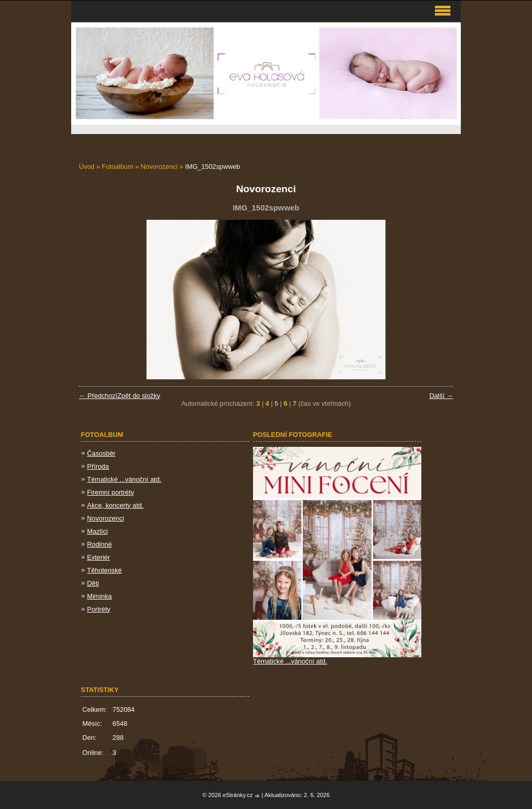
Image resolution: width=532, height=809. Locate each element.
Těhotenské (105, 570)
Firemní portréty (111, 492)
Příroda (98, 466)
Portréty (99, 609)
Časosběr (102, 453)
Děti (93, 583)
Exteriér (99, 557)
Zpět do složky (139, 396)
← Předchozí (98, 396)
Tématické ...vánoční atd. (124, 479)
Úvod (87, 167)
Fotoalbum (117, 167)
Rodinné (100, 544)
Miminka (100, 596)
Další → (441, 396)
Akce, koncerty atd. (116, 505)
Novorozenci (159, 167)
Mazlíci (98, 531)
